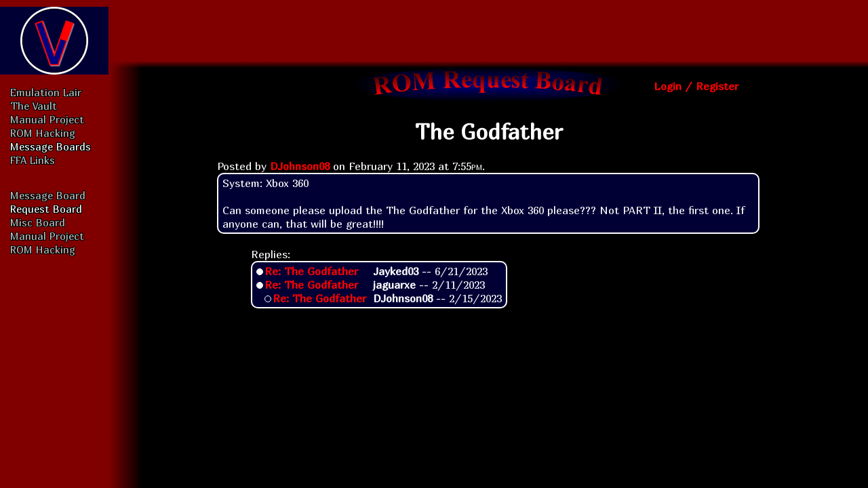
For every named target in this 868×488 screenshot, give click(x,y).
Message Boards (51, 146)
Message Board (48, 195)
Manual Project (47, 119)
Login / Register (696, 86)
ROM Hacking (43, 133)
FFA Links (33, 160)
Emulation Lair (46, 92)
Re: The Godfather (311, 271)
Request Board (46, 209)
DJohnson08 (300, 166)
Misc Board (38, 222)
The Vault (34, 106)
